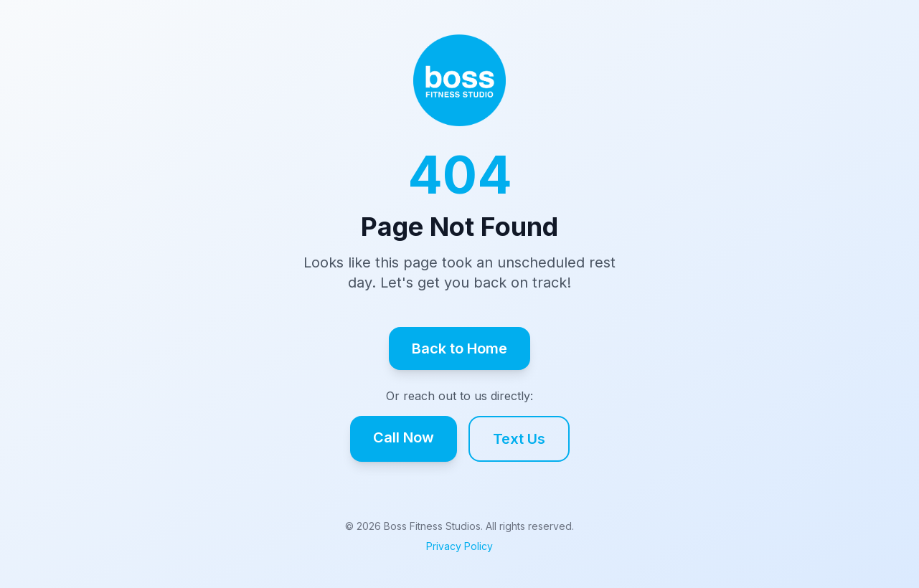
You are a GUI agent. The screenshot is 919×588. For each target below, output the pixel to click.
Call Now (404, 437)
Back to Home (459, 348)
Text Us (519, 439)
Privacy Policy (459, 546)
